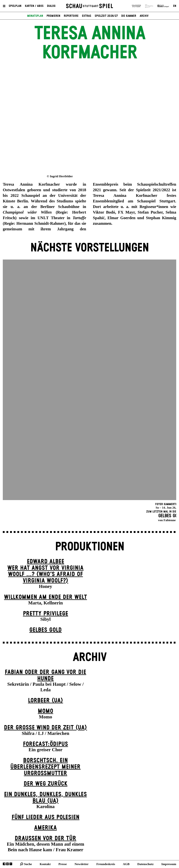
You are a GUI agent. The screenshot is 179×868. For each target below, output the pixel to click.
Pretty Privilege (46, 614)
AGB (126, 864)
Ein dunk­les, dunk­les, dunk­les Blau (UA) (45, 798)
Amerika (45, 828)
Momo (45, 711)
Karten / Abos (34, 6)
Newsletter (82, 864)
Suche (28, 864)
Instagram (7, 864)
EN (175, 6)
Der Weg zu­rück (46, 784)
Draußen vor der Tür (45, 838)
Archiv (144, 16)
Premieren (53, 16)
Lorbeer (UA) (46, 701)
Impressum (169, 864)
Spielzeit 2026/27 (106, 16)
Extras (87, 16)
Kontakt (45, 864)
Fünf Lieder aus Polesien (46, 817)
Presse (63, 864)
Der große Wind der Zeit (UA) (45, 728)
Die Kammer (129, 16)
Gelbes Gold (45, 630)
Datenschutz (145, 864)
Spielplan (15, 6)
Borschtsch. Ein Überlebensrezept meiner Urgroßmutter (45, 767)
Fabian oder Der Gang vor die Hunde (45, 675)
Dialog (51, 6)
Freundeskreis (106, 864)
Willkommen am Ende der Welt (46, 597)
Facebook (4, 864)
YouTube (11, 864)
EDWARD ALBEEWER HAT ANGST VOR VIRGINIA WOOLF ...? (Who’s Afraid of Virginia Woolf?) (45, 571)
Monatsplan (35, 16)
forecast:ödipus (45, 744)
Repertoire (71, 16)
